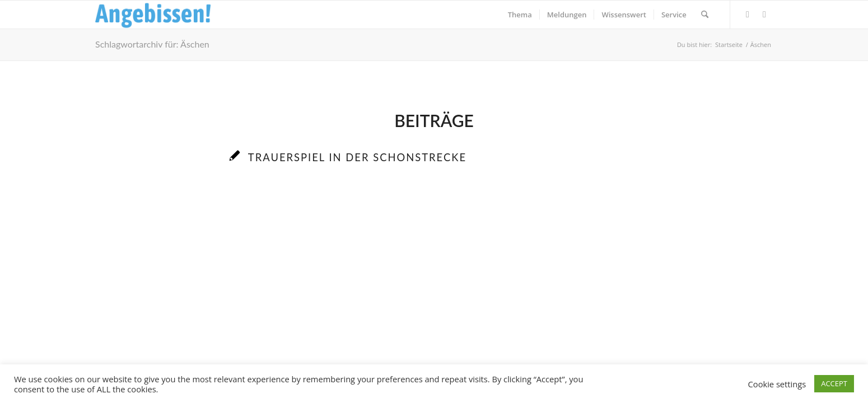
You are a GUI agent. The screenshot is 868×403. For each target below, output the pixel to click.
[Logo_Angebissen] (153, 15)
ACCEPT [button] (834, 383)
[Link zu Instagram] (764, 14)
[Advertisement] (434, 286)
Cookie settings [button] (777, 384)
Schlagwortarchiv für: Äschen (152, 44)
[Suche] (705, 15)
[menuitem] (520, 15)
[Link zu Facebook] (748, 14)
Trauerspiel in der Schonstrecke (357, 157)
